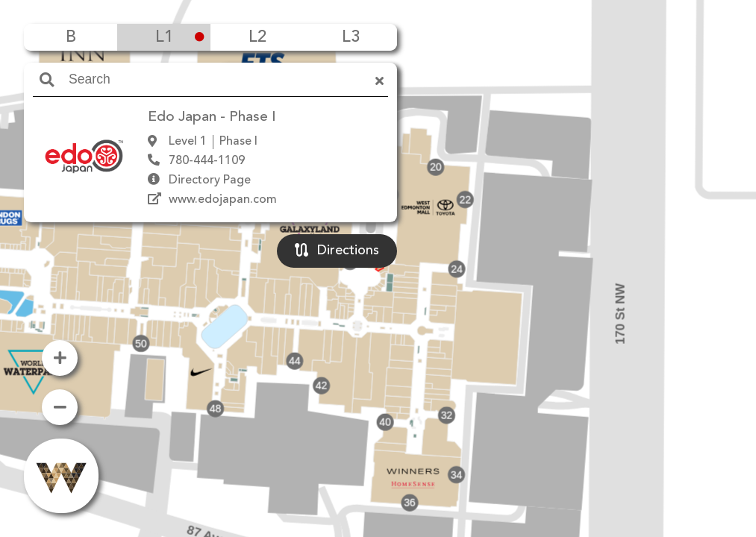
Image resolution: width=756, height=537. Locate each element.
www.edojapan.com (223, 200)
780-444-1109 (207, 161)
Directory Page (210, 180)
